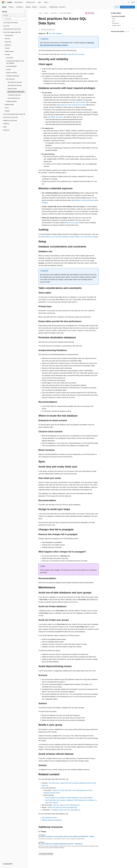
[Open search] (129, 2)
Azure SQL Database (65, 13)
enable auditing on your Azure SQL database (54, 237)
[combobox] (14, 15)
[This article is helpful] (126, 31)
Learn (40, 13)
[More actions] (97, 13)
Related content (116, 26)
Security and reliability (119, 16)
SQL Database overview (49, 818)
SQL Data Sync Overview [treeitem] (15, 85)
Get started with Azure (127, 7)
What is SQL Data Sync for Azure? (74, 54)
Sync (113, 21)
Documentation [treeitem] (9, 35)
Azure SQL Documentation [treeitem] (11, 23)
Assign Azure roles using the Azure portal (73, 105)
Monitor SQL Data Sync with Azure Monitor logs (62, 807)
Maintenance (116, 23)
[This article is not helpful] (128, 31)
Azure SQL (54, 13)
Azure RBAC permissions (55, 117)
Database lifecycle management (52, 820)
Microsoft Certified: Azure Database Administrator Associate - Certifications (60, 844)
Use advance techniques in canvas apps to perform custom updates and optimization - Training (66, 836)
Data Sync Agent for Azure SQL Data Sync (67, 805)
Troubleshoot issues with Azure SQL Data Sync (66, 810)
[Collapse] (25, 12)
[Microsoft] (3, 2)
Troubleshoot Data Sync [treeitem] (14, 95)
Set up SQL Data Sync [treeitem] (14, 98)
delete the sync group (71, 223)
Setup (114, 19)
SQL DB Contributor (79, 102)
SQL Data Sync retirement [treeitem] (15, 82)
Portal (117, 7)
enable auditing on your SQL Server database (84, 237)
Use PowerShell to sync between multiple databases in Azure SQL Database (69, 798)
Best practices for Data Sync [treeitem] (16, 92)
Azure (46, 13)
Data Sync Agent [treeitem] (12, 89)
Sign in (133, 2)
